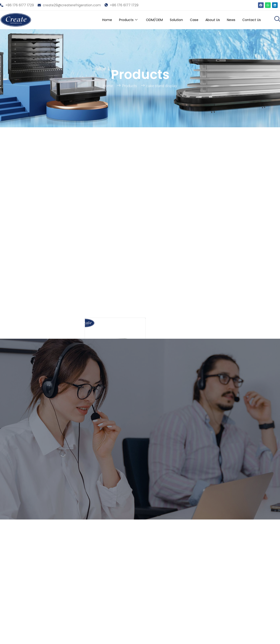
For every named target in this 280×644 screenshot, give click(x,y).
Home (94, 20)
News (228, 20)
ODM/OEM (145, 20)
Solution (169, 20)
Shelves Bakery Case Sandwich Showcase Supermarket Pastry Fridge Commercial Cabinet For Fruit (115, 248)
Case (188, 20)
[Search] (74, 187)
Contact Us (250, 20)
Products (116, 20)
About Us (208, 20)
